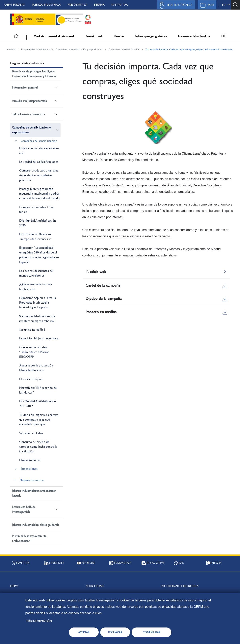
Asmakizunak (94, 36)
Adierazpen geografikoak (151, 36)
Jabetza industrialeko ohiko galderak (35, 525)
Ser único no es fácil (32, 330)
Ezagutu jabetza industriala (35, 50)
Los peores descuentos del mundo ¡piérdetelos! (36, 273)
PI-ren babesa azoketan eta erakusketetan (29, 538)
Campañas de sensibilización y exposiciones (79, 50)
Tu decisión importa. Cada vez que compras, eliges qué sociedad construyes (189, 50)
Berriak (99, 5)
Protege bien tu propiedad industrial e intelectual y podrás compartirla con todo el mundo (39, 193)
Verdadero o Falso (31, 433)
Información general (25, 87)
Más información (39, 621)
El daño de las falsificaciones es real (39, 151)
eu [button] (226, 5)
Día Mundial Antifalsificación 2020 (38, 223)
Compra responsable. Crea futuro (36, 209)
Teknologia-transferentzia (28, 114)
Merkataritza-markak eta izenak (54, 36)
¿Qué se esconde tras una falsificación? (36, 287)
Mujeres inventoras (32, 480)
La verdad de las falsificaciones (39, 162)
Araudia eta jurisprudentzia (29, 101)
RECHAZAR (115, 632)
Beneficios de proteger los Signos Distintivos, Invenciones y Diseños (34, 74)
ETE (223, 36)
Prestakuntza (77, 5)
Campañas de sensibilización (124, 50)
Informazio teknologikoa (194, 36)
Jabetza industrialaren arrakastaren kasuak (34, 493)
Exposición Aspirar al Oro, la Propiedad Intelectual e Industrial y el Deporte (38, 303)
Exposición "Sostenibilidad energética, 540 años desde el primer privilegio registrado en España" (39, 255)
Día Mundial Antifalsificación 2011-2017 (38, 404)
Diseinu (119, 36)
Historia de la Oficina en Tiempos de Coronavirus (35, 236)
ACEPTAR (84, 632)
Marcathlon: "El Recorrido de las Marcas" (38, 390)
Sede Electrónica (175, 5)
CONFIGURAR (151, 632)
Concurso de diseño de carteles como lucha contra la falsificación (38, 447)
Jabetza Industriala (46, 5)
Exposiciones (29, 469)
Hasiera (11, 50)
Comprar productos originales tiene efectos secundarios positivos (39, 175)
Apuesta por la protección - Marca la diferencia (37, 368)
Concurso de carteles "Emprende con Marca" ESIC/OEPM (34, 352)
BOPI (206, 5)
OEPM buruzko (15, 5)
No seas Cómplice (31, 379)
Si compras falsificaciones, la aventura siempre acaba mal (37, 318)
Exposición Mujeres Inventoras (39, 338)
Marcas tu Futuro (30, 460)
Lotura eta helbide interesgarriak (24, 509)
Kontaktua (120, 5)
